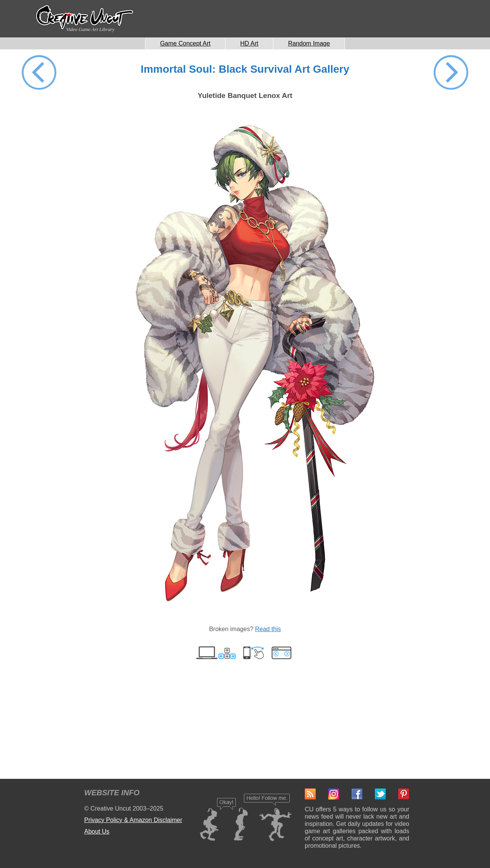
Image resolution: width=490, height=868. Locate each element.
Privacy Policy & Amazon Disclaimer (133, 820)
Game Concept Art (185, 43)
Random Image (309, 43)
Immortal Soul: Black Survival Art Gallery (245, 69)
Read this (268, 629)
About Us (97, 831)
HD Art (249, 43)
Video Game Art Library (90, 29)
